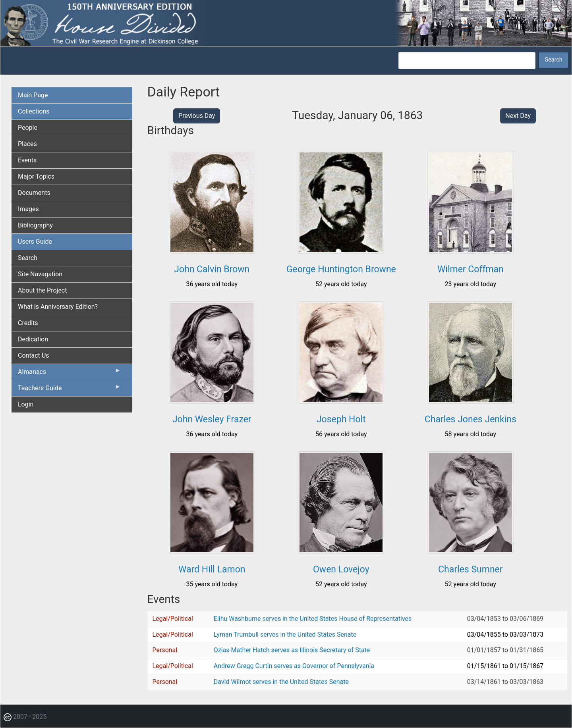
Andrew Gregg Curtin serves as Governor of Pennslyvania (294, 666)
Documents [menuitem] (34, 193)
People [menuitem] (28, 128)
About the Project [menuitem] (42, 290)
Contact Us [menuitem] (34, 355)
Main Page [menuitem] (33, 95)
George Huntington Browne (341, 269)
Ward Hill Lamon (212, 569)
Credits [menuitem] (28, 323)
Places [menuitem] (27, 144)
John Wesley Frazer (212, 419)
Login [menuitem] (26, 404)
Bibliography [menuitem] (35, 225)
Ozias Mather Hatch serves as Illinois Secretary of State (292, 650)
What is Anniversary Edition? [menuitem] (58, 307)
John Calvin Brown (212, 269)
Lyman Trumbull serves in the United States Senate (285, 635)
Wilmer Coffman (471, 269)
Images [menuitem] (28, 209)
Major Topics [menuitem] (36, 176)
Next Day (518, 116)
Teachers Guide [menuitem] (70, 390)
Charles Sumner (471, 569)
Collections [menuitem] (34, 111)
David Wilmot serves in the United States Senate (281, 682)
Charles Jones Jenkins (471, 419)
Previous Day (197, 116)
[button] (212, 251)
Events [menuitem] (27, 160)
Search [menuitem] (28, 258)
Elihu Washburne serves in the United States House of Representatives (313, 619)
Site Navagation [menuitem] (40, 274)
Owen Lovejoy (341, 569)
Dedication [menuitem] (33, 339)
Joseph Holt (341, 419)
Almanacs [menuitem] (70, 374)
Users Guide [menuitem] (35, 242)
